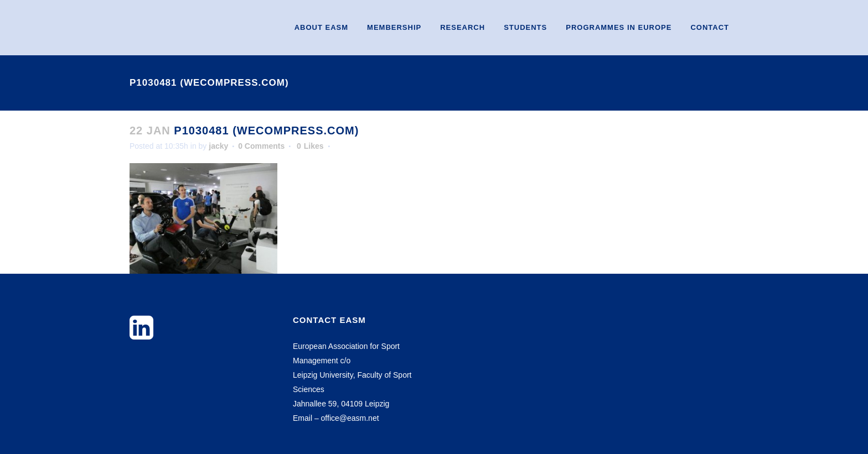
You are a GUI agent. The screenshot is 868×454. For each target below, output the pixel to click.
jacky (218, 146)
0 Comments (261, 146)
